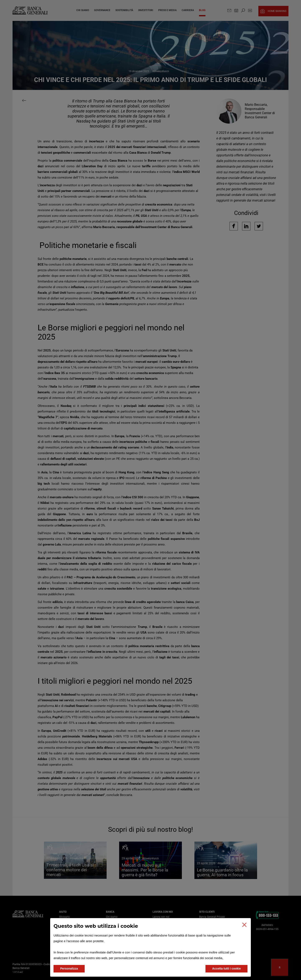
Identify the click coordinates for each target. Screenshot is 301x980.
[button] (244, 925)
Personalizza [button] (69, 969)
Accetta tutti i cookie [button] (226, 969)
